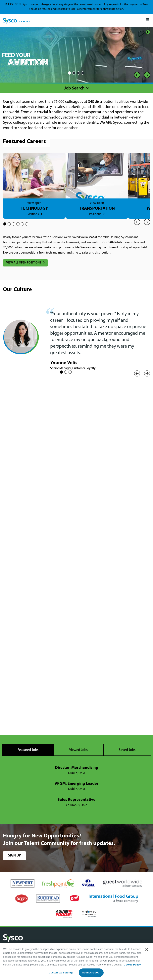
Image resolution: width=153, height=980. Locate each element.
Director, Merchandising (77, 768)
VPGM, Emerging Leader (76, 784)
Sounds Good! (91, 973)
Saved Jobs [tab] (127, 750)
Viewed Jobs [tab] (78, 750)
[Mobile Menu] (148, 20)
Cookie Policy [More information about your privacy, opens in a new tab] (132, 965)
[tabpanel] (76, 787)
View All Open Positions (24, 263)
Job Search (74, 88)
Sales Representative (76, 800)
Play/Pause (148, 32)
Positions (33, 214)
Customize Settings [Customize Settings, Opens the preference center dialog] (61, 973)
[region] (76, 962)
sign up (15, 856)
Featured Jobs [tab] (28, 750)
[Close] (147, 950)
